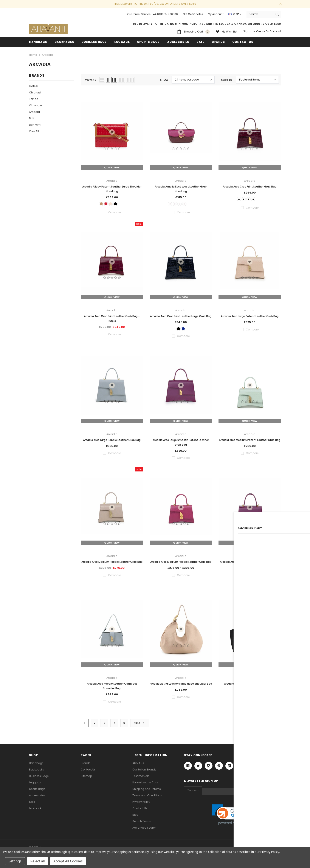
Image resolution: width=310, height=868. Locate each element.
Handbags (38, 42)
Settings (15, 861)
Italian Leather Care (145, 784)
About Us (138, 765)
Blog (135, 817)
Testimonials (141, 778)
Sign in (248, 31)
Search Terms (142, 823)
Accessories (178, 42)
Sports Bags (148, 42)
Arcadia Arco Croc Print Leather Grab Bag (250, 185)
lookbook (35, 810)
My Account (216, 14)
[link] (233, 816)
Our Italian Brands (144, 771)
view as (91, 79)
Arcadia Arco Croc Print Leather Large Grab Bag (181, 316)
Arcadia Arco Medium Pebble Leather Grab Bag (112, 563)
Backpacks (36, 771)
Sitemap (86, 778)
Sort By (227, 79)
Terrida (34, 98)
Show (164, 79)
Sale (32, 804)
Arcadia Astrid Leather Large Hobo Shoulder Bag (181, 685)
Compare (271, 725)
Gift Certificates (193, 14)
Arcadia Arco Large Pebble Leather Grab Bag (112, 441)
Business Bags (94, 42)
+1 (126, 204)
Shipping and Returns (147, 791)
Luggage (122, 42)
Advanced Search (144, 830)
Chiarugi (35, 92)
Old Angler (36, 105)
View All (34, 130)
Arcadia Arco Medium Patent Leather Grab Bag (250, 441)
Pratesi (33, 85)
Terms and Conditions (147, 797)
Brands (218, 42)
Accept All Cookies (68, 861)
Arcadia (34, 111)
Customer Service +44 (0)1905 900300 (153, 14)
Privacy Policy (141, 804)
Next (140, 725)
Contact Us (88, 771)
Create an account (269, 31)
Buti (32, 117)
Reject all (38, 861)
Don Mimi (35, 124)
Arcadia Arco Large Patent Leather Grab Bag (250, 316)
